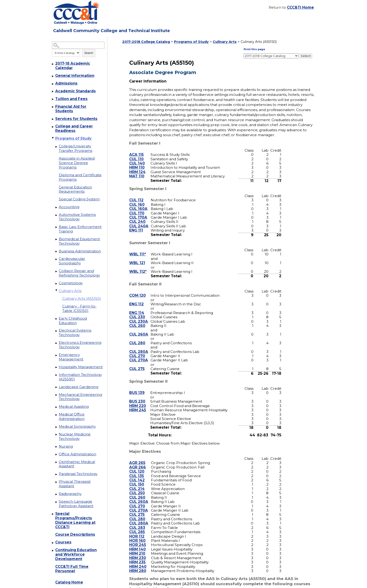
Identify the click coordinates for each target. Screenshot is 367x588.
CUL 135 (137, 470)
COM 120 (138, 289)
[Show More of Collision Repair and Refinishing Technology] (57, 271)
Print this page (301, 49)
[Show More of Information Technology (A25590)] (57, 375)
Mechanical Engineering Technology (80, 397)
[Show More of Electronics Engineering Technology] (57, 343)
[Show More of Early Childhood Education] (57, 319)
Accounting (69, 207)
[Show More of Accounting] (57, 207)
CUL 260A (139, 328)
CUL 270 (137, 350)
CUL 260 (137, 319)
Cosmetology (71, 283)
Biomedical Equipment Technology (79, 241)
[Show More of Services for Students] (53, 119)
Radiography (70, 494)
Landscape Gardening (79, 387)
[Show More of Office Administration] (57, 455)
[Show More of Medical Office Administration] (57, 415)
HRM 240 (138, 560)
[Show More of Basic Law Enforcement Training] (57, 227)
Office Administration (77, 454)
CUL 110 (136, 153)
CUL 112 (136, 194)
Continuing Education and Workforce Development (76, 554)
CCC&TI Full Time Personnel (72, 569)
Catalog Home (69, 582)
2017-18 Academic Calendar (73, 66)
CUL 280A (139, 345)
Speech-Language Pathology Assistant (76, 504)
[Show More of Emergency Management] (57, 355)
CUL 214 (137, 482)
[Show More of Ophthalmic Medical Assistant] (57, 462)
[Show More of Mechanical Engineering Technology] (57, 395)
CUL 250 (137, 487)
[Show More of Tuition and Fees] (53, 99)
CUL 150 (137, 478)
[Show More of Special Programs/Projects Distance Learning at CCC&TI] (53, 514)
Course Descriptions (75, 534)
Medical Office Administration (72, 416)
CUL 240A (139, 220)
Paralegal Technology (78, 474)
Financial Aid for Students (71, 109)
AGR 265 (137, 457)
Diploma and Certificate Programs (80, 177)
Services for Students (76, 119)
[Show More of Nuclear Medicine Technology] (57, 435)
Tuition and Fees (71, 99)
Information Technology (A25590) (80, 377)
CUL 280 (137, 337)
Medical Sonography (77, 426)
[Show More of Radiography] (57, 494)
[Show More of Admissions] (53, 84)
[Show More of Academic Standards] (53, 92)
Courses (63, 542)
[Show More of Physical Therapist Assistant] (57, 482)
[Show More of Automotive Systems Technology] (57, 215)
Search (89, 53)
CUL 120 (137, 465)
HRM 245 (138, 404)
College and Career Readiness (74, 128)
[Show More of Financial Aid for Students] (53, 107)
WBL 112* (138, 265)
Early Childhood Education (73, 321)
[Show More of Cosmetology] (57, 284)
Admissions (66, 83)
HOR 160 (137, 534)
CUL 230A (139, 315)
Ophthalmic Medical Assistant (77, 464)
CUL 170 (137, 207)
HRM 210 (137, 547)
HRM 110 (137, 161)
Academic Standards (75, 91)
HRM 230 (138, 552)
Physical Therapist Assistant (75, 484)
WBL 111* (138, 248)
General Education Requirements (75, 189)
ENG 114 (137, 306)
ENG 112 (136, 298)
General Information (75, 76)
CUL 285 (137, 526)
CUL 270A (139, 354)
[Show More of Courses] (53, 543)
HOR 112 (137, 530)
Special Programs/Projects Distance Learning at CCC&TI (75, 520)
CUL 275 (137, 363)
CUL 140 (137, 157)
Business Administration (80, 251)
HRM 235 (137, 556)
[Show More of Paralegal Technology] (57, 474)
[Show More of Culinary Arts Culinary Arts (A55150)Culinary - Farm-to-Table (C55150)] (57, 290)
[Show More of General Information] (53, 76)
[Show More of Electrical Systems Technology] (57, 331)
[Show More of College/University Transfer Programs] (57, 147)
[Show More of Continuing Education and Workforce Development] (53, 551)
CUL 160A (138, 203)
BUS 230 (137, 395)
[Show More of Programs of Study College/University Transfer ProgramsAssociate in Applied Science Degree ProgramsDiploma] (53, 138)
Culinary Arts (70, 291)
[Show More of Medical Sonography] (57, 427)
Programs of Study (73, 138)
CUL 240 (137, 215)
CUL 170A (138, 211)
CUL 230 (137, 311)
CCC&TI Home (300, 7)
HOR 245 (138, 539)
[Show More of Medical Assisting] (57, 407)
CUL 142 (137, 474)
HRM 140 (138, 543)
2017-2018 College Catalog (146, 42)
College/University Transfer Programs (75, 148)
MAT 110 (137, 170)
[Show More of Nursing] (57, 447)
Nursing (66, 446)
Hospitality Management (81, 367)
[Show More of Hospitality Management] (57, 367)
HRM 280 (138, 564)
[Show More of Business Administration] (57, 252)
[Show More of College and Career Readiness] (53, 127)
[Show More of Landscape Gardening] (57, 387)
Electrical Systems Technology (75, 333)
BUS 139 (137, 387)
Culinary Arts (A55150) (82, 298)
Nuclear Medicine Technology (75, 436)
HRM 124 (137, 166)
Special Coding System (79, 199)
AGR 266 (138, 461)
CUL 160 (137, 198)
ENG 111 (136, 224)
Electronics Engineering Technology (80, 345)
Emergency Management (71, 357)
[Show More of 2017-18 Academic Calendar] (53, 64)
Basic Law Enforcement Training (80, 229)
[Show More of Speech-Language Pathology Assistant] (57, 502)
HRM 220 (138, 399)
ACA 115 (136, 148)
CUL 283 (137, 521)
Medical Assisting (74, 406)
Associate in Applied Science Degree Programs (77, 163)
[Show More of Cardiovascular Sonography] (57, 259)
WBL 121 (137, 257)
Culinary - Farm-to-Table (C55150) (79, 308)
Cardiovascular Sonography (72, 261)
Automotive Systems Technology (77, 217)
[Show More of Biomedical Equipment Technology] (57, 240)
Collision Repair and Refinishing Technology (79, 273)
